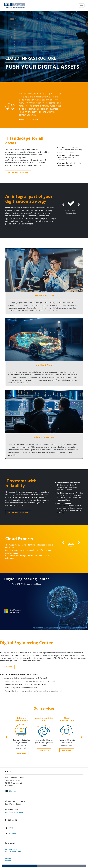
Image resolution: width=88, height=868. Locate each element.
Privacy (8, 861)
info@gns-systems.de (14, 812)
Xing (11, 828)
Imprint (8, 858)
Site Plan (13, 791)
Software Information (13, 852)
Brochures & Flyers (12, 849)
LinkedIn (13, 834)
